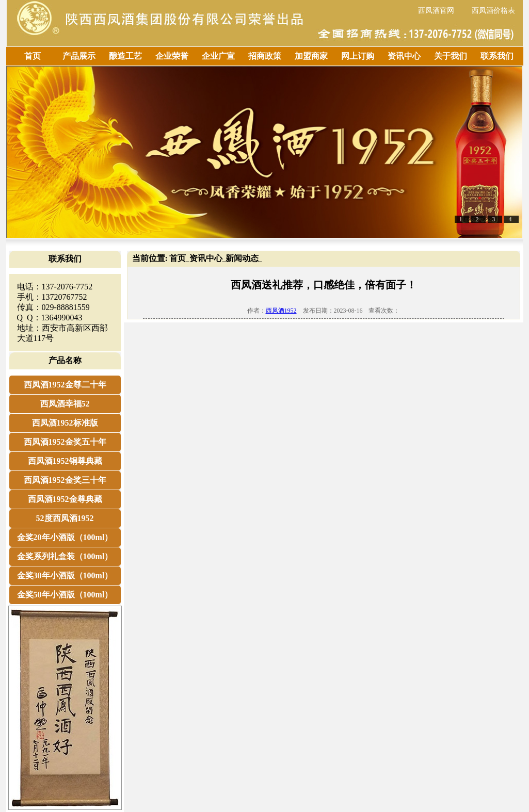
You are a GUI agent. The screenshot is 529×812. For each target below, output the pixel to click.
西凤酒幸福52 (65, 404)
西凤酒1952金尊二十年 (65, 385)
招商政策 (265, 56)
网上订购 (358, 56)
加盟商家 (311, 56)
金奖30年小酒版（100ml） (65, 575)
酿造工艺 (125, 56)
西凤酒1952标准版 (65, 423)
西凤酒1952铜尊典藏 (65, 461)
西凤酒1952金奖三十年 (65, 480)
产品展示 (79, 56)
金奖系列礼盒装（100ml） (65, 556)
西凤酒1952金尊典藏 (65, 499)
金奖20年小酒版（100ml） (65, 537)
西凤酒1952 (281, 311)
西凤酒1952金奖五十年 (65, 442)
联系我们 (497, 56)
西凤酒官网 (436, 11)
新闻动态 (242, 258)
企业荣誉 (172, 56)
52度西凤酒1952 (65, 518)
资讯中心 (404, 56)
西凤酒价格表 (493, 11)
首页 (33, 56)
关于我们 (451, 56)
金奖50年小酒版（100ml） (65, 595)
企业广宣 (218, 56)
